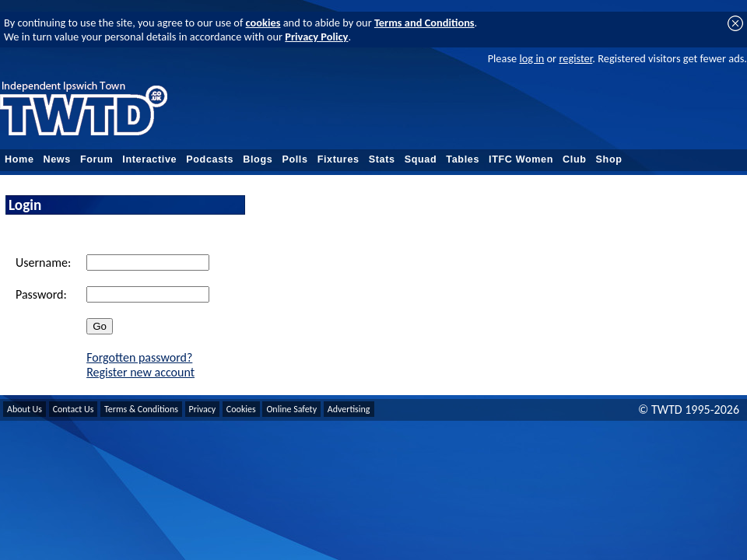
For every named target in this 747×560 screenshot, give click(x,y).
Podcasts (210, 159)
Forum (96, 159)
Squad (421, 159)
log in (531, 58)
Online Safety (291, 409)
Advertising (349, 409)
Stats (382, 159)
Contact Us (74, 409)
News (57, 159)
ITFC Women (521, 159)
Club (575, 159)
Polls (295, 159)
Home (19, 159)
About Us (25, 409)
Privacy (203, 409)
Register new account (140, 372)
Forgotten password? (139, 357)
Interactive (149, 159)
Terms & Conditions (141, 409)
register (575, 58)
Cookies (241, 409)
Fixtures (338, 159)
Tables (463, 159)
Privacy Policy (316, 37)
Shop (609, 159)
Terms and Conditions (424, 23)
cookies (263, 23)
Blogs (258, 159)
